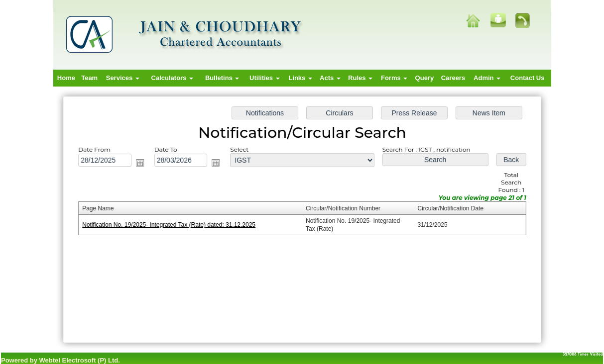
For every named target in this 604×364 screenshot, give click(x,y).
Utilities (265, 78)
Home (66, 78)
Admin (487, 78)
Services (123, 78)
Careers (453, 78)
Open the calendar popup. (143, 164)
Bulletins (222, 78)
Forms (394, 78)
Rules (360, 78)
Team (89, 78)
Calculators (172, 78)
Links (300, 78)
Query (425, 78)
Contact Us (528, 78)
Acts (330, 78)
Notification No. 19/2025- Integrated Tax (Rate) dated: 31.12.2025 (172, 225)
